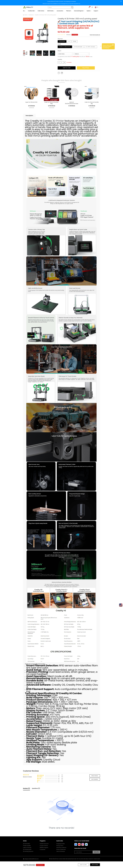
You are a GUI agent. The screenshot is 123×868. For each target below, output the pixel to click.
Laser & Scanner (27, 848)
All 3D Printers (26, 844)
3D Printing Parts (27, 850)
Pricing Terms (60, 846)
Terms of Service (61, 851)
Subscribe (96, 852)
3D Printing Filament (28, 851)
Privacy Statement (61, 850)
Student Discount (44, 844)
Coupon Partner (44, 846)
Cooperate (43, 850)
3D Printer (58, 121)
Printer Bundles (27, 846)
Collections (31, 15)
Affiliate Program (44, 848)
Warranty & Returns (61, 848)
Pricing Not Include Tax (95, 35)
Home (26, 15)
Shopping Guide (60, 844)
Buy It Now (86, 68)
